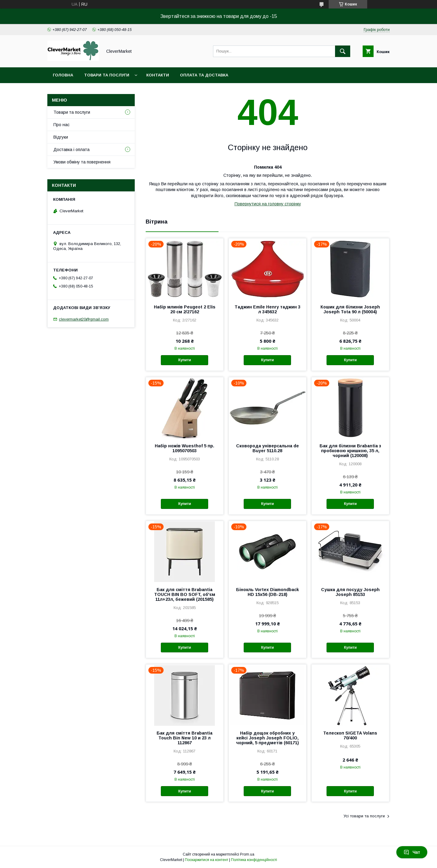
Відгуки (61, 137)
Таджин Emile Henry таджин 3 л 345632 (268, 309)
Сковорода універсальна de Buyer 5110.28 (268, 448)
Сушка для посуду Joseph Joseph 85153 (350, 592)
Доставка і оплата (71, 150)
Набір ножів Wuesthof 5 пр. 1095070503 (185, 448)
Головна (63, 75)
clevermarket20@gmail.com (84, 319)
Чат (412, 852)
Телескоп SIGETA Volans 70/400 (350, 735)
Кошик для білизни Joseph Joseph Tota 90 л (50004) (350, 309)
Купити (185, 360)
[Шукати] (343, 51)
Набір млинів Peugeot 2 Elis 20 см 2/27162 (185, 309)
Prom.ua (247, 854)
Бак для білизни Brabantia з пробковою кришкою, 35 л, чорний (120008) (350, 451)
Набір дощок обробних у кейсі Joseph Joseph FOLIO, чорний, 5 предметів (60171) (268, 738)
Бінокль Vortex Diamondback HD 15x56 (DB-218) (268, 592)
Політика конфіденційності (254, 860)
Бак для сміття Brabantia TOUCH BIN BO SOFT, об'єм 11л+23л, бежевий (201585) (185, 594)
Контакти (158, 75)
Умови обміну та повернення (82, 162)
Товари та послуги (107, 75)
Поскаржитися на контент (207, 860)
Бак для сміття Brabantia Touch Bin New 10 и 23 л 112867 (185, 738)
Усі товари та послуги (364, 816)
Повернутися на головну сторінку (268, 204)
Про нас (61, 125)
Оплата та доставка (204, 75)
